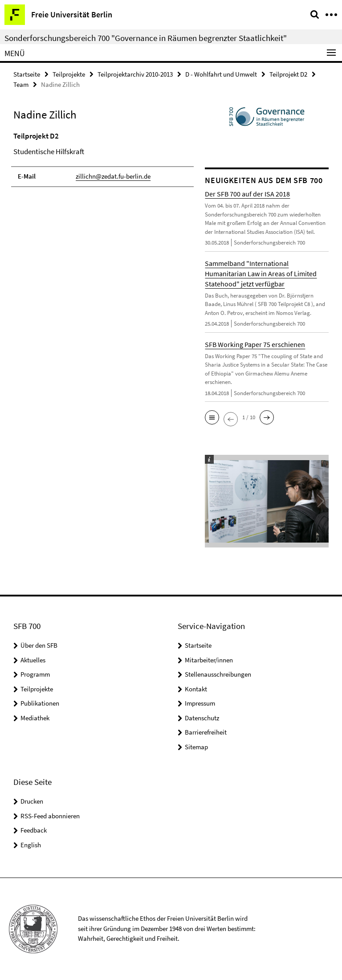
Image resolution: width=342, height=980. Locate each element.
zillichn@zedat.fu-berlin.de (113, 176)
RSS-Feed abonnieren (50, 816)
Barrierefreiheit (206, 732)
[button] (212, 417)
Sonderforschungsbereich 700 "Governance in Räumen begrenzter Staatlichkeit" (146, 38)
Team (21, 84)
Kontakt (196, 689)
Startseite (27, 74)
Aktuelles (33, 660)
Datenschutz (202, 718)
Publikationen (40, 703)
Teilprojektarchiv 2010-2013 (135, 74)
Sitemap (196, 747)
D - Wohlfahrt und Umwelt (221, 74)
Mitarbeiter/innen (209, 660)
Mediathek (35, 718)
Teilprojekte (69, 74)
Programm (35, 674)
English (31, 845)
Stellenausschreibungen (218, 674)
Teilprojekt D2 (288, 74)
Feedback (34, 830)
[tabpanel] (102, 159)
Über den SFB (39, 645)
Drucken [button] (32, 801)
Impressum (200, 703)
